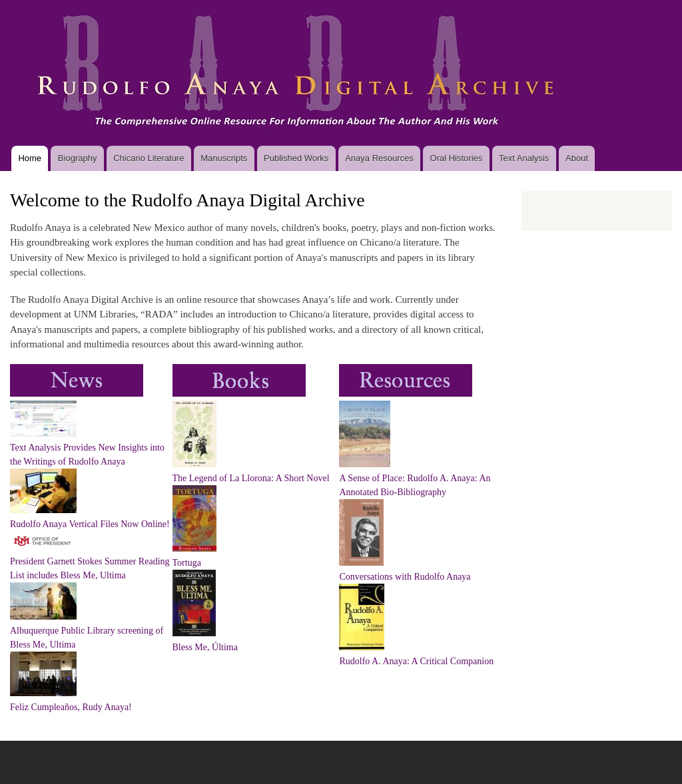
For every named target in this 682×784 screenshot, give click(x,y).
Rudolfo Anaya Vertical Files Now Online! (90, 524)
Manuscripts (224, 158)
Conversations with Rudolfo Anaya (405, 577)
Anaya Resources (379, 158)
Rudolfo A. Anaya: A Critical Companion (416, 661)
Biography (78, 158)
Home (30, 158)
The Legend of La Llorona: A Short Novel (251, 478)
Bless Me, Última (205, 647)
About (577, 158)
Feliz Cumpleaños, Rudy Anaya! (71, 707)
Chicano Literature (149, 158)
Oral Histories (457, 158)
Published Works (296, 158)
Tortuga (187, 563)
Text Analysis (524, 158)
